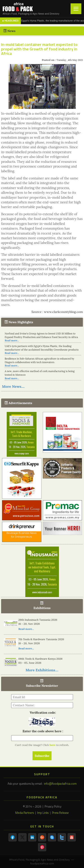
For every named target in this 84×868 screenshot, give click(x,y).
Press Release (60, 813)
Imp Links (43, 813)
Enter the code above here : (42, 731)
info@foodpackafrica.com (60, 784)
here (53, 745)
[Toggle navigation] (76, 9)
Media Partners (25, 813)
